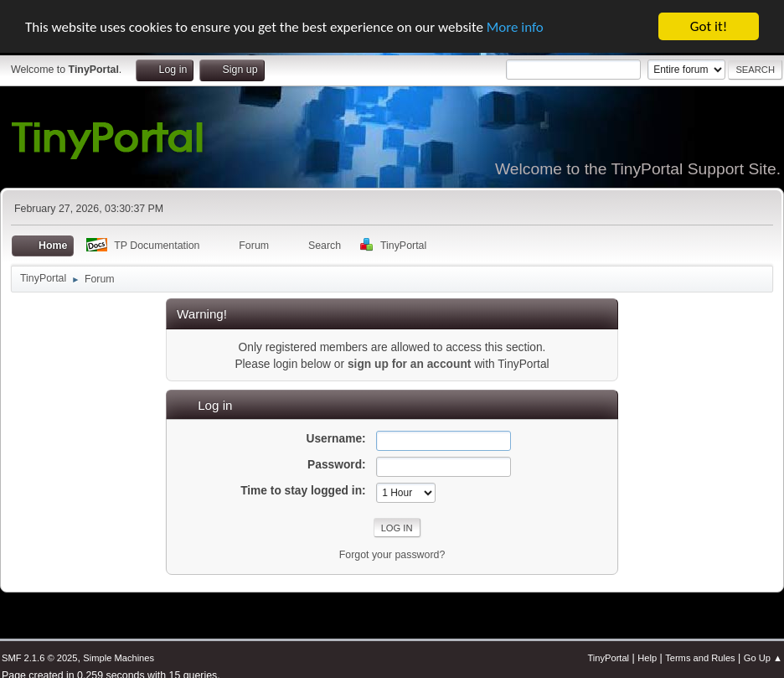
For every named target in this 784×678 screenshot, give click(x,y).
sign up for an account (409, 364)
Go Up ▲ (763, 657)
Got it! (709, 26)
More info (515, 26)
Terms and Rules (700, 657)
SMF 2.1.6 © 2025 (39, 657)
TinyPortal (608, 657)
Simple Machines (119, 657)
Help (647, 657)
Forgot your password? (392, 555)
